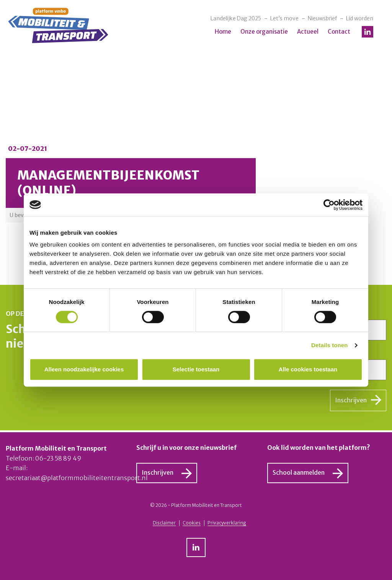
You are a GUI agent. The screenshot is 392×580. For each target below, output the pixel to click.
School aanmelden (299, 472)
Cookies (192, 523)
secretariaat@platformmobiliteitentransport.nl (77, 478)
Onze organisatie (264, 32)
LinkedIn (367, 32)
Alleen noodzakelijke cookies (84, 369)
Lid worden (360, 18)
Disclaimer (164, 523)
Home (223, 32)
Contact (339, 32)
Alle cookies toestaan (308, 369)
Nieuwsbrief (322, 18)
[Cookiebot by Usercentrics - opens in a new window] (329, 205)
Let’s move (284, 18)
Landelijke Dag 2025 (236, 18)
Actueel (308, 32)
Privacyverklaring (227, 523)
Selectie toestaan (196, 369)
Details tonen (329, 345)
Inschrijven (351, 400)
